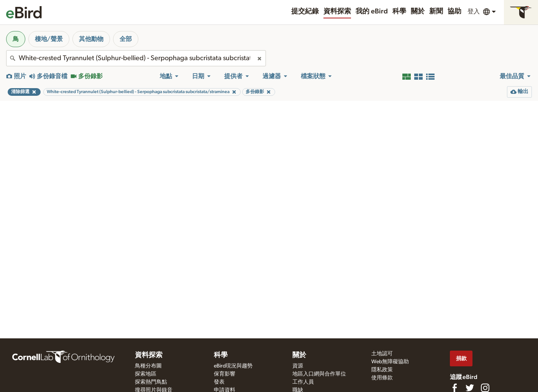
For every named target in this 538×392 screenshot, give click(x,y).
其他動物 (91, 39)
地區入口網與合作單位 (319, 374)
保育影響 (225, 374)
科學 (399, 11)
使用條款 (382, 378)
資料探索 (337, 11)
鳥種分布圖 (148, 366)
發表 (219, 382)
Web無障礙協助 (390, 362)
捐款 (461, 358)
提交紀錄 (305, 11)
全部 (126, 39)
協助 (454, 11)
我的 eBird (372, 11)
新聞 (436, 11)
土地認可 (382, 354)
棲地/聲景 (49, 39)
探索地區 (146, 374)
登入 (474, 11)
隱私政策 (382, 370)
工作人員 (303, 382)
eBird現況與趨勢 (233, 366)
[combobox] (136, 58)
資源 (298, 366)
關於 (418, 11)
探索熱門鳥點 (151, 382)
